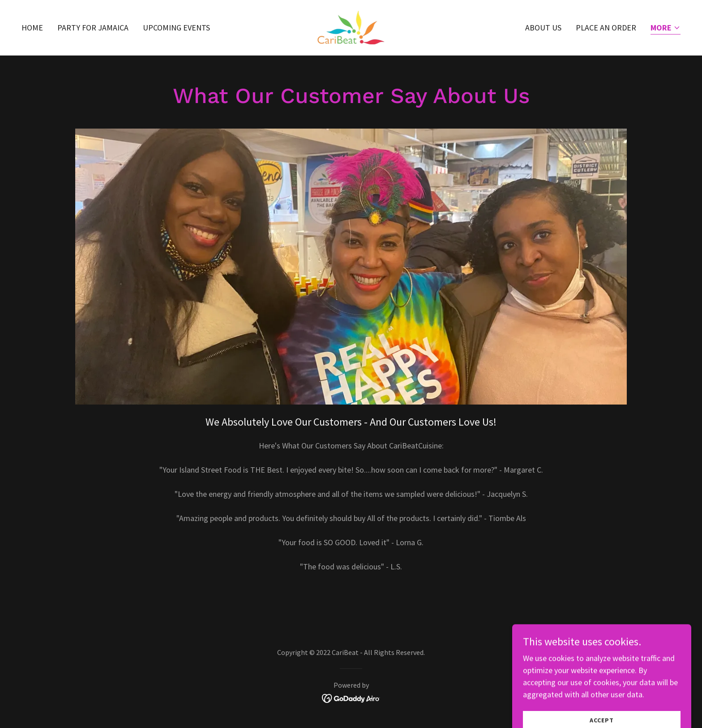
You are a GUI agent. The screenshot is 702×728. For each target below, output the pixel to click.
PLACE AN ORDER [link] (606, 28)
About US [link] (543, 28)
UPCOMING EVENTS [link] (176, 28)
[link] (351, 27)
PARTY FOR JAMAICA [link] (93, 28)
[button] (666, 28)
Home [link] (32, 28)
